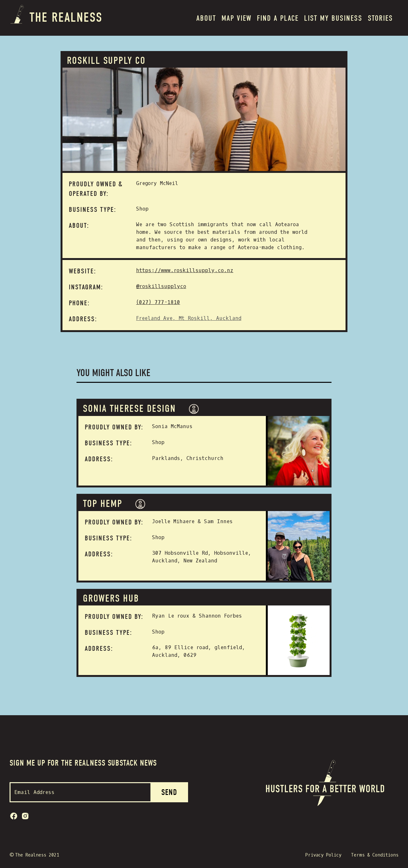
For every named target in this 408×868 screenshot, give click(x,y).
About (206, 18)
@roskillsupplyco (161, 286)
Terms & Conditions (375, 855)
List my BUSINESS (333, 18)
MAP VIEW (237, 18)
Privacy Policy (323, 855)
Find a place (278, 18)
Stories (380, 18)
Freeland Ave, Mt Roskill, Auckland (189, 318)
